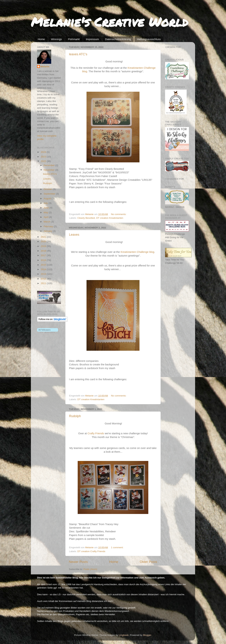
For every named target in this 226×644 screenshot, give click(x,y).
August (48, 199)
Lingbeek (124, 635)
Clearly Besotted (86, 218)
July (46, 203)
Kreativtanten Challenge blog (137, 252)
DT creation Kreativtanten (110, 218)
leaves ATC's (78, 54)
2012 (44, 279)
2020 (44, 241)
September (50, 194)
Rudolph (75, 416)
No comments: (119, 214)
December (49, 165)
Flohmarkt (74, 39)
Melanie (45, 67)
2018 (44, 251)
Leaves (74, 235)
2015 (44, 265)
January (48, 231)
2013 (44, 274)
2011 (44, 283)
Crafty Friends (96, 433)
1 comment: (118, 547)
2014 (44, 269)
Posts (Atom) (90, 569)
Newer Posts (78, 562)
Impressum (92, 39)
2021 (44, 237)
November (49, 170)
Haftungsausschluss (149, 39)
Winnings (56, 39)
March (47, 222)
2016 (44, 260)
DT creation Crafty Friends (91, 551)
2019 (44, 246)
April (46, 217)
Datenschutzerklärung (118, 39)
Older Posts (148, 562)
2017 (44, 255)
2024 (44, 152)
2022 (44, 161)
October (48, 189)
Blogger (147, 635)
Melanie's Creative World (110, 22)
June (47, 208)
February (49, 226)
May (46, 212)
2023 (44, 157)
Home (41, 39)
